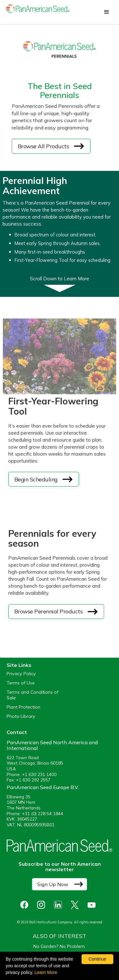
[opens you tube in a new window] (93, 905)
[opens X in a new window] (76, 905)
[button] (107, 12)
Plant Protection (23, 707)
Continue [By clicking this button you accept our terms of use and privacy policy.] (97, 959)
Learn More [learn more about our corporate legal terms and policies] (46, 972)
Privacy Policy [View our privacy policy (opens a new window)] (21, 674)
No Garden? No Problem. (60, 946)
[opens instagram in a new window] (43, 905)
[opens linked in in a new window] (60, 905)
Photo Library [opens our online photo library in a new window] (21, 716)
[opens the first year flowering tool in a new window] (43, 479)
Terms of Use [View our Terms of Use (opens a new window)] (21, 683)
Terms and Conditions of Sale (33, 695)
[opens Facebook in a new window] (26, 905)
